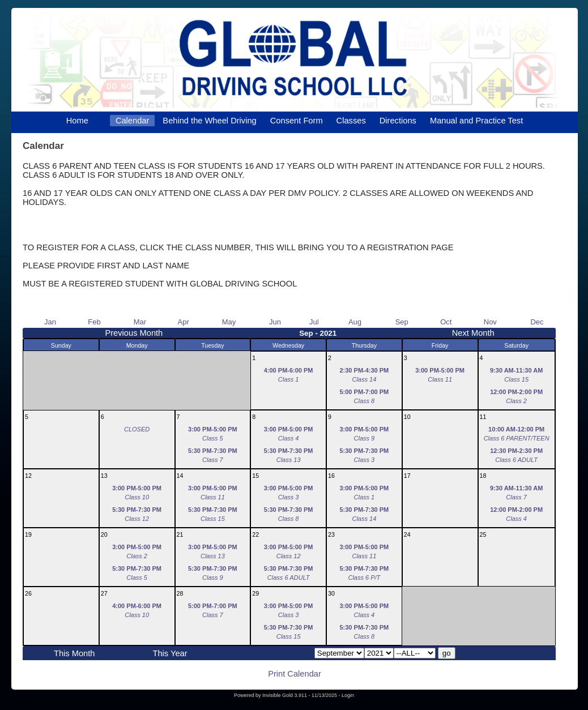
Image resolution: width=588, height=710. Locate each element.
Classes (351, 121)
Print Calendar (295, 674)
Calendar (132, 121)
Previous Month (134, 333)
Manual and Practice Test (476, 121)
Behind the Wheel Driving (209, 121)
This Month (74, 653)
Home (77, 121)
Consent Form (297, 121)
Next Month (473, 333)
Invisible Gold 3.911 (286, 695)
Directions (398, 121)
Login (348, 695)
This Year (170, 653)
